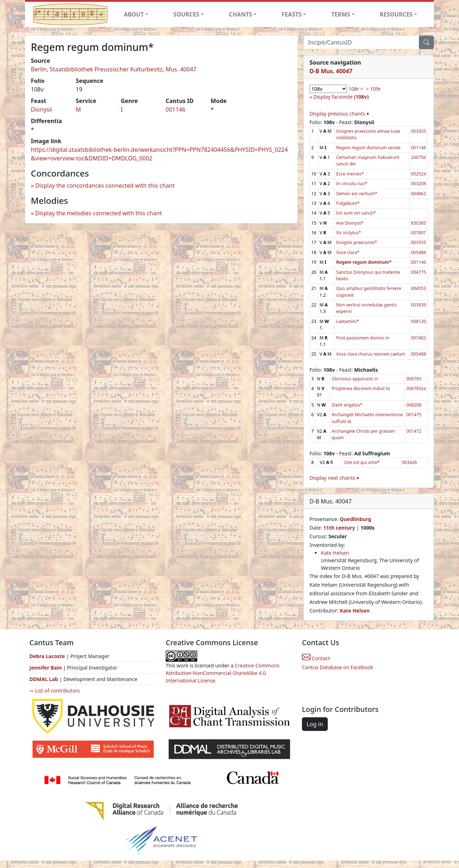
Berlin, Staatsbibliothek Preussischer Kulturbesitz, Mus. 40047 (114, 69)
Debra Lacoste (47, 656)
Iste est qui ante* (362, 462)
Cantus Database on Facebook (338, 667)
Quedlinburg (355, 519)
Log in (315, 724)
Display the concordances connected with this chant (105, 186)
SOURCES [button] (186, 14)
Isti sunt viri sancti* (356, 213)
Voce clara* (348, 252)
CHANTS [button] (240, 14)
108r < (356, 89)
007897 (418, 233)
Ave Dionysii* (350, 223)
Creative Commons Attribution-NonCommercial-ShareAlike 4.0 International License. (223, 673)
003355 (418, 131)
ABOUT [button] (134, 14)
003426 (410, 462)
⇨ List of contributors (55, 691)
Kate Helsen (335, 553)
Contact (316, 658)
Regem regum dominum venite (368, 148)
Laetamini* (347, 321)
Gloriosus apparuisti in (355, 379)
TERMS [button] (341, 14)
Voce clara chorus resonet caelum (371, 354)
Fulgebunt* (348, 203)
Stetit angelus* (347, 405)
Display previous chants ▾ (339, 114)
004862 (418, 194)
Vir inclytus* (348, 233)
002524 (418, 174)
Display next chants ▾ (334, 478)
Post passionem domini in (363, 338)
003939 (418, 305)
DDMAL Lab (44, 679)
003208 (418, 184)
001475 (414, 415)
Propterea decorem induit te (361, 388)
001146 (176, 109)
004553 (418, 288)
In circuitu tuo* (352, 184)
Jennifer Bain (46, 668)
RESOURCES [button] (396, 14)
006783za (416, 388)
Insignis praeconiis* (356, 242)
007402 (418, 338)
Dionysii (41, 109)
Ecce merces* (350, 174)
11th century (339, 528)
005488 (418, 252)
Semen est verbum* (357, 194)
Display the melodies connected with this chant (98, 213)
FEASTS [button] (292, 14)
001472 (414, 431)
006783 (414, 379)
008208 (414, 405)
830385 (418, 223)
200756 (418, 157)
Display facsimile (341, 97)
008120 (418, 321)
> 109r (373, 89)
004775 (418, 272)
